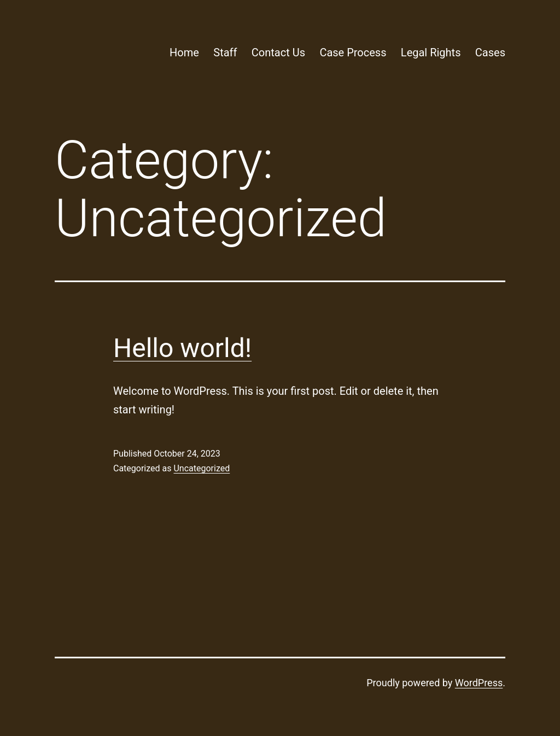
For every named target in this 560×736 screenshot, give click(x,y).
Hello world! (182, 348)
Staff (225, 52)
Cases (490, 52)
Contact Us (278, 52)
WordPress (479, 683)
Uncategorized (202, 468)
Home (184, 52)
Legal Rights (431, 52)
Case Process (353, 52)
